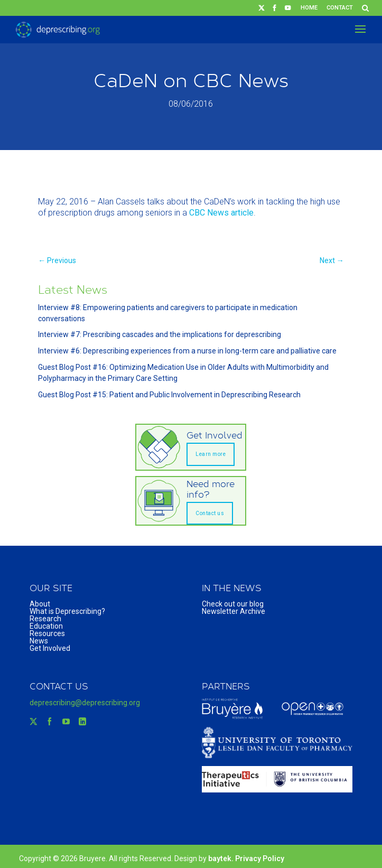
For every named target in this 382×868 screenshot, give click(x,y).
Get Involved (50, 648)
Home (309, 8)
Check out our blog (233, 604)
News (39, 641)
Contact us (210, 513)
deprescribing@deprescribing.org (85, 703)
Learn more (211, 454)
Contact (340, 8)
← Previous (57, 260)
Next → (332, 260)
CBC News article (221, 213)
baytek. (222, 858)
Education (46, 626)
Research (45, 619)
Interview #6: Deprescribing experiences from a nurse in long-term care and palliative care (187, 351)
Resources (47, 633)
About (40, 604)
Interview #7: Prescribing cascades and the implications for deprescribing (160, 334)
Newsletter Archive (234, 611)
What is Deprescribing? (67, 611)
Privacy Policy (260, 858)
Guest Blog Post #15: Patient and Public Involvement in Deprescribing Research (169, 395)
